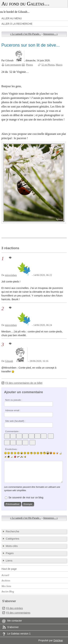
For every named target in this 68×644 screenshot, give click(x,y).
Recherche (13, 531)
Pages (10, 553)
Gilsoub (9, 361)
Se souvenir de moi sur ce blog (26, 497)
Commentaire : (13, 431)
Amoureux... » (51, 34)
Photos (29, 65)
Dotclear (58, 640)
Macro (59, 65)
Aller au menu (12, 18)
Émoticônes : (12, 449)
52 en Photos (48, 65)
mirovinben (11, 275)
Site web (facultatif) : (15, 421)
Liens (9, 560)
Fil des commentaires (18, 613)
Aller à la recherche (17, 24)
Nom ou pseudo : (14, 400)
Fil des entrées (15, 608)
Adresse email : (13, 410)
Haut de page (9, 569)
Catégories (13, 539)
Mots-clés (12, 546)
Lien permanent (13, 65)
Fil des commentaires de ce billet (24, 383)
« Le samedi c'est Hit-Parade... (26, 34)
